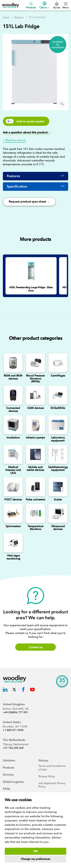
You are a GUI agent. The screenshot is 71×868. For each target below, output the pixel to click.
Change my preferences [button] (35, 859)
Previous (59, 249)
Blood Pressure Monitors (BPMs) (35, 379)
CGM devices (35, 408)
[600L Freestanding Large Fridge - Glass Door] (31, 271)
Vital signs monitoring (13, 557)
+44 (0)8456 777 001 (15, 712)
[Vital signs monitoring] (13, 543)
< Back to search (14, 140)
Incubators (13, 438)
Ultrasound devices (58, 528)
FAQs (7, 789)
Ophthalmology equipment (58, 469)
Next (67, 249)
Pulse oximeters (35, 500)
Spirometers (13, 526)
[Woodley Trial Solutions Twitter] (14, 690)
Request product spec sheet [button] (29, 202)
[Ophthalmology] (58, 454)
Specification (17, 186)
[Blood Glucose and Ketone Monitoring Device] (13, 363)
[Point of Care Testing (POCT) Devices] (13, 487)
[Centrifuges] (58, 363)
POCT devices (13, 500)
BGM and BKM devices (13, 377)
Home (6, 17)
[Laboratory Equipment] (58, 425)
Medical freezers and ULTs (13, 470)
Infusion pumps (35, 438)
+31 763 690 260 (13, 748)
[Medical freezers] (13, 454)
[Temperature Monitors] (35, 513)
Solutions (9, 760)
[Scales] (58, 487)
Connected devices (13, 409)
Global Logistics (13, 782)
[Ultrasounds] (58, 513)
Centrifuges (58, 376)
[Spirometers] (13, 513)
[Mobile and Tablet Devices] (35, 454)
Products (31, 5)
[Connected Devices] (13, 395)
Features (13, 176)
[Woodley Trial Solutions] (10, 5)
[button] (27, 133)
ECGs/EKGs (58, 408)
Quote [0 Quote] (57, 5)
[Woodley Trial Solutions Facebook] (23, 690)
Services (8, 775)
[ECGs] (58, 395)
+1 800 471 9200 (13, 730)
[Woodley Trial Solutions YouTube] (32, 690)
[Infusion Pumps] (35, 425)
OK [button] (36, 851)
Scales (58, 500)
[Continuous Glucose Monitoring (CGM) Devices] (35, 395)
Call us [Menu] (44, 5)
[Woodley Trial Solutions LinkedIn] (5, 690)
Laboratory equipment (58, 439)
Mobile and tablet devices (35, 469)
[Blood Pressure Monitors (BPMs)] (35, 363)
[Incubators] (13, 425)
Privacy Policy (47, 776)
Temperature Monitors (35, 528)
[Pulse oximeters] (35, 487)
